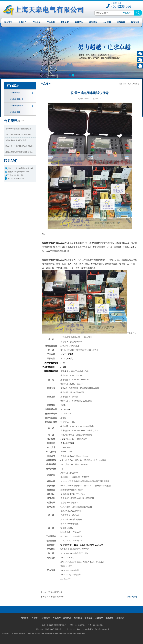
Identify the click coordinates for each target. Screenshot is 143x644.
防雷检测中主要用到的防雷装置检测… (20, 146)
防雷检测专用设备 (16, 106)
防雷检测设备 (15, 93)
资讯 (15, 121)
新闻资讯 (79, 22)
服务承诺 (65, 22)
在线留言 (121, 22)
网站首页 (8, 22)
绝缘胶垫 (62, 634)
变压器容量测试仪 (18, 634)
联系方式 (135, 22)
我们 (11, 161)
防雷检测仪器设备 (16, 99)
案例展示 (93, 22)
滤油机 (69, 634)
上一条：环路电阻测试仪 (51, 592)
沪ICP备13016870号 (102, 629)
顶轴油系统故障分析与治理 (16, 140)
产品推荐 (51, 22)
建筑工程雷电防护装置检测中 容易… (19, 152)
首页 (129, 84)
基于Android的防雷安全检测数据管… (19, 129)
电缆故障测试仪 (79, 634)
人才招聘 (107, 22)
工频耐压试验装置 (33, 634)
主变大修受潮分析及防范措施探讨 (18, 135)
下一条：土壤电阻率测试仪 (52, 597)
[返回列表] (132, 597)
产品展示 (36, 22)
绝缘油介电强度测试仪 (49, 634)
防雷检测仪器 (15, 112)
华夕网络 (77, 629)
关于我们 (22, 22)
